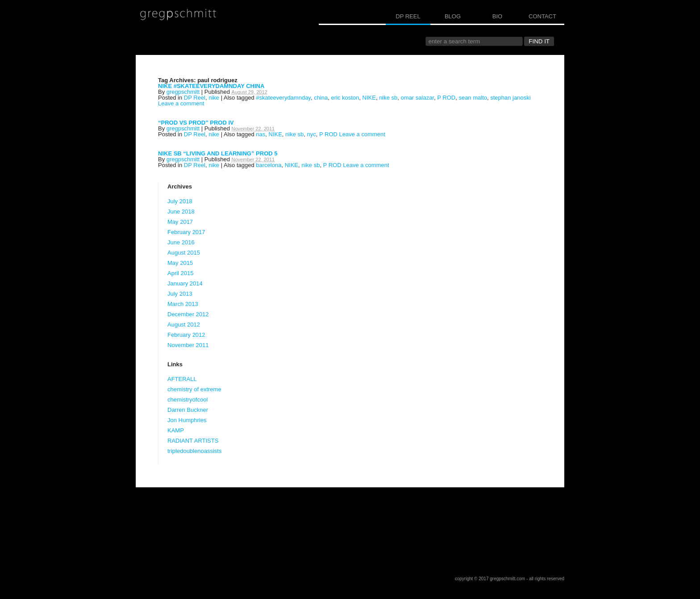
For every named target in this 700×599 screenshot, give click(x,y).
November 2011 (188, 345)
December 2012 (188, 314)
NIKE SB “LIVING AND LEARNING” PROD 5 (218, 153)
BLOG (453, 16)
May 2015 (180, 263)
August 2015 (184, 253)
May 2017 (180, 222)
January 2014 (185, 283)
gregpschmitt (183, 92)
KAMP (176, 430)
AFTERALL (182, 379)
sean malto (473, 98)
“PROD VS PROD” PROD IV (196, 123)
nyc (312, 134)
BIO (497, 16)
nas (260, 134)
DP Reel (195, 98)
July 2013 (180, 294)
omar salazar (417, 98)
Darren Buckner (188, 410)
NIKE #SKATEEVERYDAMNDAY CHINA (211, 86)
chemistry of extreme (194, 389)
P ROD (446, 98)
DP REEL (408, 16)
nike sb (388, 98)
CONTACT (542, 16)
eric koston (345, 98)
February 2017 (186, 232)
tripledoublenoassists (194, 451)
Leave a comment (181, 103)
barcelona (269, 165)
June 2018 (181, 212)
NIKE (369, 98)
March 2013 (183, 304)
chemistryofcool (187, 400)
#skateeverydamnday (283, 98)
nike (214, 98)
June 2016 (181, 242)
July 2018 (180, 201)
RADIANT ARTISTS (193, 441)
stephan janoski (510, 98)
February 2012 (186, 335)
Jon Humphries (187, 420)
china (321, 98)
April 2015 (181, 273)
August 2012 (184, 325)
